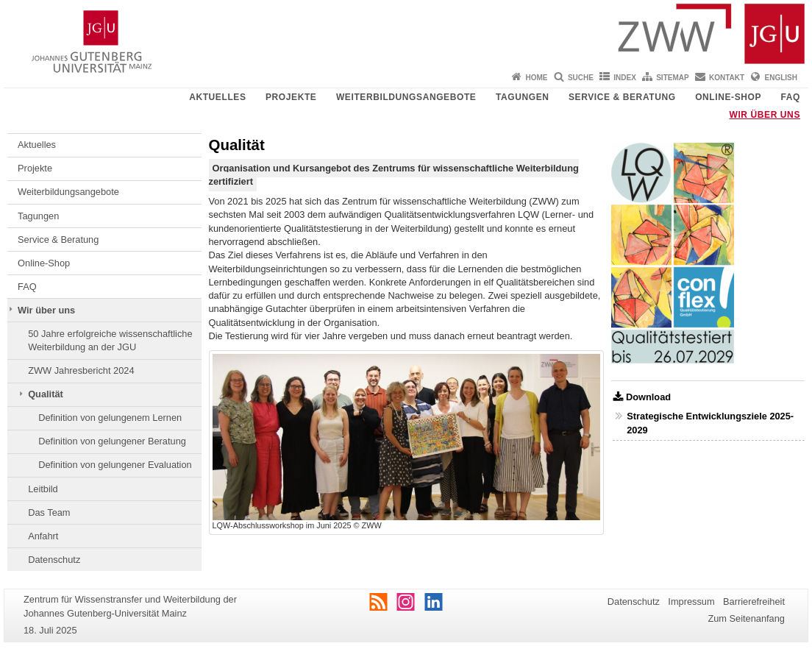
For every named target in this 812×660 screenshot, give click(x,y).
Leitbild (43, 489)
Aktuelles (217, 97)
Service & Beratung (622, 97)
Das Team (49, 512)
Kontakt (727, 78)
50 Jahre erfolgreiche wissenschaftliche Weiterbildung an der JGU (110, 340)
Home (537, 78)
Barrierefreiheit (754, 602)
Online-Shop (728, 97)
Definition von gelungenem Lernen (110, 418)
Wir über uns (765, 115)
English (781, 78)
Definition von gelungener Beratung (112, 441)
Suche (581, 78)
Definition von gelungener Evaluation (115, 465)
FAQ (791, 97)
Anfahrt (43, 536)
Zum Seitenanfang (746, 618)
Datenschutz (54, 560)
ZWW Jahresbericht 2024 (81, 370)
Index (625, 78)
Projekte (291, 97)
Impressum (691, 602)
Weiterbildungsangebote (406, 97)
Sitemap (672, 78)
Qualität (46, 394)
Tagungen (523, 97)
